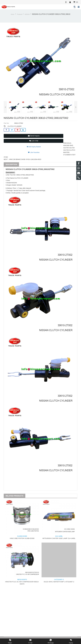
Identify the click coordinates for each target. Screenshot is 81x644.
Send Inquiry (34, 136)
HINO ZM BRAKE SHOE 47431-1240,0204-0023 (25, 159)
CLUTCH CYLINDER (15, 126)
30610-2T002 (38, 169)
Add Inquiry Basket (34, 147)
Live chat (34, 141)
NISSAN (27, 14)
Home (13, 14)
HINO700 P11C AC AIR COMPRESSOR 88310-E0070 (22, 582)
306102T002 (49, 169)
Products (20, 14)
